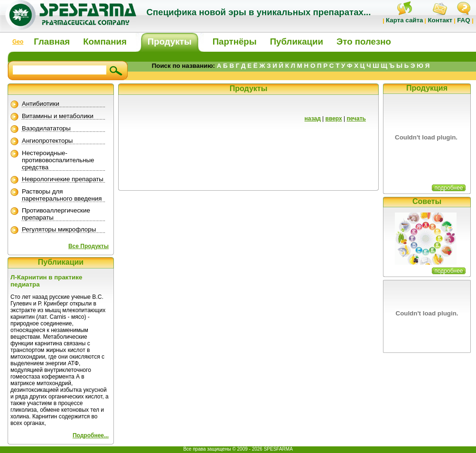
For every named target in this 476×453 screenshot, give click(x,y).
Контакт (440, 20)
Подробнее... (91, 435)
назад (313, 119)
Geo (18, 42)
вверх (334, 119)
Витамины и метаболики (58, 116)
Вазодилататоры (46, 128)
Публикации (297, 42)
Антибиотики (41, 104)
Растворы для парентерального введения (62, 195)
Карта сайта (404, 20)
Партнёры (235, 42)
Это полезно (364, 42)
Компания (105, 42)
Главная (52, 42)
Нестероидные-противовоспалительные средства (58, 160)
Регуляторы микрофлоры (59, 229)
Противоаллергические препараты (56, 214)
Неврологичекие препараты (63, 179)
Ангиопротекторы (47, 141)
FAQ (463, 20)
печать (356, 119)
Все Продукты (89, 246)
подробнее (448, 188)
